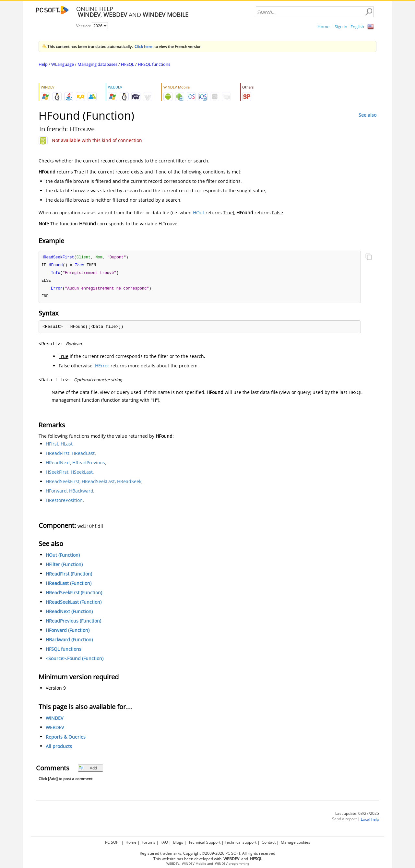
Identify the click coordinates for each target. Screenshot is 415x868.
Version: (84, 26)
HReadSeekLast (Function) (74, 604)
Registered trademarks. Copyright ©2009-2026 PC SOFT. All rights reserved (207, 853)
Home (323, 27)
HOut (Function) (63, 557)
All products (59, 748)
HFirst (52, 446)
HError (102, 368)
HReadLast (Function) (69, 585)
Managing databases (97, 64)
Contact (269, 842)
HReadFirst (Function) (69, 576)
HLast (67, 446)
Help (43, 64)
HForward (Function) (68, 632)
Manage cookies (296, 842)
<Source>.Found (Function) (75, 660)
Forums (148, 842)
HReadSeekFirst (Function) (74, 595)
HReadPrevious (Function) (73, 623)
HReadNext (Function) (69, 613)
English (357, 27)
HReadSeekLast (98, 483)
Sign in (341, 27)
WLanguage (63, 64)
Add (88, 770)
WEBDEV (55, 729)
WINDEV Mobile (194, 864)
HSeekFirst (57, 474)
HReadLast (83, 455)
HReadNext (58, 464)
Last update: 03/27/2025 (357, 815)
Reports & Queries (66, 739)
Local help (370, 821)
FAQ (164, 842)
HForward (56, 493)
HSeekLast (82, 474)
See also (368, 115)
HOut (199, 213)
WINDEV (54, 720)
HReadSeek (129, 483)
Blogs (178, 842)
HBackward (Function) (69, 642)
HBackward (81, 493)
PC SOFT (113, 842)
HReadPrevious (89, 464)
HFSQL (128, 64)
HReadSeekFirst (63, 483)
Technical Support (204, 842)
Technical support (241, 842)
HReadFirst (58, 455)
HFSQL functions (154, 64)
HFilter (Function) (64, 566)
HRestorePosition (64, 502)
